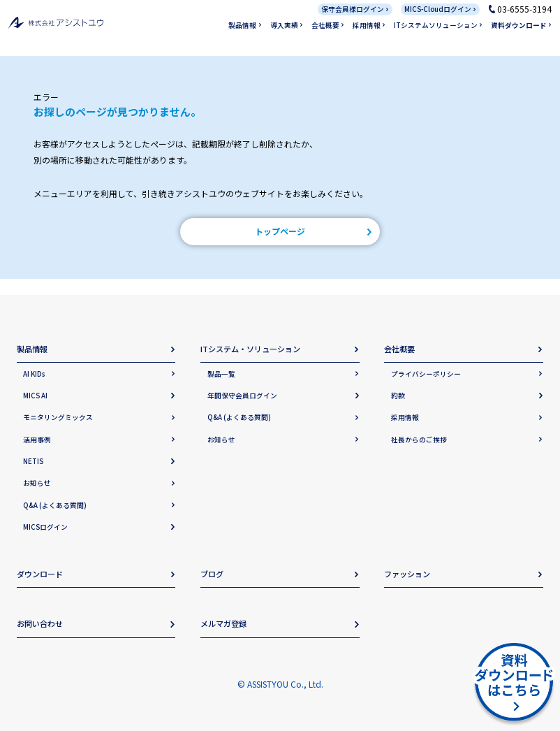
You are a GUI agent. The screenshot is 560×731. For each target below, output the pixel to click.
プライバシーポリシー (426, 374)
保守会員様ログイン (353, 9)
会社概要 (325, 25)
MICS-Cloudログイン (438, 9)
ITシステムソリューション (436, 25)
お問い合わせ (40, 623)
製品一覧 (221, 374)
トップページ (280, 231)
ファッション (407, 574)
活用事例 (37, 440)
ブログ (212, 574)
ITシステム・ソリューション (250, 349)
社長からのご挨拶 (419, 440)
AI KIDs (34, 374)
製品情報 (242, 25)
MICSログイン (45, 527)
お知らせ (37, 483)
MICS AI (35, 396)
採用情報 (367, 25)
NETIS (33, 461)
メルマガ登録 (223, 623)
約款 (398, 396)
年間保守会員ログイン (242, 396)
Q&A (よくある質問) (55, 505)
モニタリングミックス (58, 417)
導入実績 (284, 25)
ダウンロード (40, 574)
